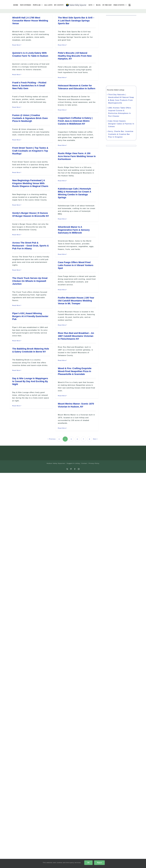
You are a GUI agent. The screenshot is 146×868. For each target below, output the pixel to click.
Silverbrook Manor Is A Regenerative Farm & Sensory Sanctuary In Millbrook (74, 230)
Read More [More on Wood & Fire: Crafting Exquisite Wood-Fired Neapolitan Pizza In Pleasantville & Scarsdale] (62, 396)
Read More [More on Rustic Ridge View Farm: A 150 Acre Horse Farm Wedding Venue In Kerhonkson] (62, 181)
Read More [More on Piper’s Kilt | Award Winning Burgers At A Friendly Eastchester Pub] (16, 341)
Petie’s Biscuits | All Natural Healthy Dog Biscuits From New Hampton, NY (75, 56)
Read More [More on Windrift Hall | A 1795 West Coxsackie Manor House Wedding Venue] (16, 45)
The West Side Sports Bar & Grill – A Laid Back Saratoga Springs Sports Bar (76, 21)
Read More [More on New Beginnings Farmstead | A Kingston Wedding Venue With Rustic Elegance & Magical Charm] (16, 205)
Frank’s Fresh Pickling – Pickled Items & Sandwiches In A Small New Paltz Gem (29, 85)
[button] (130, 5)
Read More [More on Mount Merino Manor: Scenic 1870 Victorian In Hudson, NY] (62, 428)
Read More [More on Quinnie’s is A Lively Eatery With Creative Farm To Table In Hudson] (16, 75)
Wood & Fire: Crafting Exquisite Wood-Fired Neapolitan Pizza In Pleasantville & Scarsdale (75, 371)
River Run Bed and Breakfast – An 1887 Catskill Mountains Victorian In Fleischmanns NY (76, 336)
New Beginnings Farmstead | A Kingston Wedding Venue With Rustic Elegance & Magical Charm (30, 183)
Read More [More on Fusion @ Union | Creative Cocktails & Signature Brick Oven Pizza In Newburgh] (16, 140)
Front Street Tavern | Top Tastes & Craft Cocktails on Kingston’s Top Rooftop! (30, 151)
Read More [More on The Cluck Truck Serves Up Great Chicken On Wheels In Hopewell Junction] (16, 305)
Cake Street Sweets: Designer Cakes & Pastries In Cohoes (121, 124)
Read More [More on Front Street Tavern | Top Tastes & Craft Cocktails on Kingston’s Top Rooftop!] (16, 172)
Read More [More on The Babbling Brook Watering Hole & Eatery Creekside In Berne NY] (16, 370)
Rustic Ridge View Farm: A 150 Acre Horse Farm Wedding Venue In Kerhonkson (77, 156)
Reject (99, 863)
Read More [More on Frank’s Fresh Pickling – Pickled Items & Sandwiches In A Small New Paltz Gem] (16, 107)
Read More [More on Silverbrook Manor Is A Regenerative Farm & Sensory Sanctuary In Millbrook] (62, 254)
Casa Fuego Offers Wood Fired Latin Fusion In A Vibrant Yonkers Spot (76, 265)
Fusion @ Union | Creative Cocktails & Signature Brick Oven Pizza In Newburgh (30, 118)
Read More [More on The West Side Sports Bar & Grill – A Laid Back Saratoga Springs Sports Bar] (62, 45)
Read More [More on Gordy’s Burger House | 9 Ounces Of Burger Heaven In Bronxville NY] (16, 235)
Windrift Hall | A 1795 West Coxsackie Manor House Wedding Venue (30, 21)
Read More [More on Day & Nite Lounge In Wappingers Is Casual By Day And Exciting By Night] (16, 406)
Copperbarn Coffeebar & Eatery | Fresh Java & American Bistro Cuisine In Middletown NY (75, 121)
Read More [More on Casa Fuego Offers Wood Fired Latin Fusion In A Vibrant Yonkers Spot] (62, 290)
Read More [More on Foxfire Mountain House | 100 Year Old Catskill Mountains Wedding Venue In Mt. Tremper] (62, 325)
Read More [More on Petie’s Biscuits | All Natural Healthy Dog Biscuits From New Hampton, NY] (62, 78)
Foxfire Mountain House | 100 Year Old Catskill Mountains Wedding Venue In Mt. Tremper (76, 301)
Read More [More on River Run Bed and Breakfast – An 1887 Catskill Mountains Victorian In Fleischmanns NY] (62, 360)
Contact (84, 463)
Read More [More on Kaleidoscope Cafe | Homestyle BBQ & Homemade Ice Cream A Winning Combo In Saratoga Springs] (62, 219)
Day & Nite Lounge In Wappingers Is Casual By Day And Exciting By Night (30, 381)
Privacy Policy (94, 463)
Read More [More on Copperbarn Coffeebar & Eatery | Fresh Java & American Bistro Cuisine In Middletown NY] (62, 145)
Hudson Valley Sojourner (56, 463)
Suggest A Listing (73, 463)
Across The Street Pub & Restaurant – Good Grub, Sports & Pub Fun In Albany (30, 246)
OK (88, 863)
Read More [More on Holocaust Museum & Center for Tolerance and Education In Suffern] (62, 110)
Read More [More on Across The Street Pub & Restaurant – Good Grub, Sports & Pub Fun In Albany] (16, 270)
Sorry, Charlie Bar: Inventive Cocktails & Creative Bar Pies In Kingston (121, 134)
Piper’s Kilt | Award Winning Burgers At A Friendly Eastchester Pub (30, 316)
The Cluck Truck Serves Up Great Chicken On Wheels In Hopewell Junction (30, 281)
